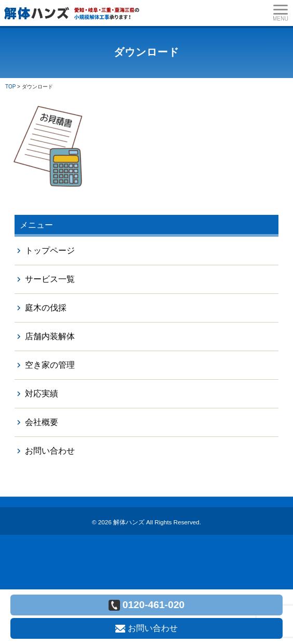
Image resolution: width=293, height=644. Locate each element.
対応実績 (42, 394)
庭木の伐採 (46, 308)
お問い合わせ (50, 451)
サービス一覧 (50, 279)
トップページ (50, 250)
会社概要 (42, 422)
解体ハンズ (129, 522)
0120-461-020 (147, 605)
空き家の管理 (50, 365)
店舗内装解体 (50, 336)
